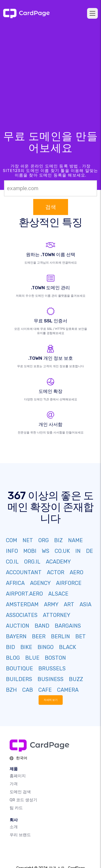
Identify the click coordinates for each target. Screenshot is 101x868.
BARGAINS (68, 626)
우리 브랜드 (20, 835)
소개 (14, 827)
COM (12, 540)
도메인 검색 (20, 792)
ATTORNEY (57, 615)
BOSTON (55, 658)
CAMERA (68, 690)
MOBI (30, 551)
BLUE (32, 658)
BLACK (68, 647)
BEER (39, 636)
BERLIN (60, 636)
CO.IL (12, 562)
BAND (42, 626)
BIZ (58, 540)
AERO (76, 572)
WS (46, 551)
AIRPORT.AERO (24, 594)
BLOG (13, 658)
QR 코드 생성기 (23, 800)
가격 (14, 784)
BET (81, 636)
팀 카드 (16, 808)
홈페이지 (18, 776)
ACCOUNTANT (24, 572)
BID (10, 647)
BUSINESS (50, 679)
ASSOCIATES (22, 615)
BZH (11, 690)
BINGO (46, 647)
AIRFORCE (69, 583)
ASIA (85, 604)
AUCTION (18, 626)
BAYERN (16, 636)
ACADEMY (58, 562)
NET (28, 540)
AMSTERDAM (22, 604)
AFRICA (15, 583)
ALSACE (58, 594)
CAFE (45, 690)
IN (78, 551)
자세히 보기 (51, 700)
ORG (44, 540)
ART (69, 604)
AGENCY (40, 583)
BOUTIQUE (19, 668)
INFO (12, 551)
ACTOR (56, 572)
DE (89, 551)
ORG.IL (32, 562)
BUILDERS (19, 679)
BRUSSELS (52, 668)
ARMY (51, 604)
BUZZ (76, 679)
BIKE (26, 647)
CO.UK (62, 551)
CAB (28, 690)
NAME (75, 540)
